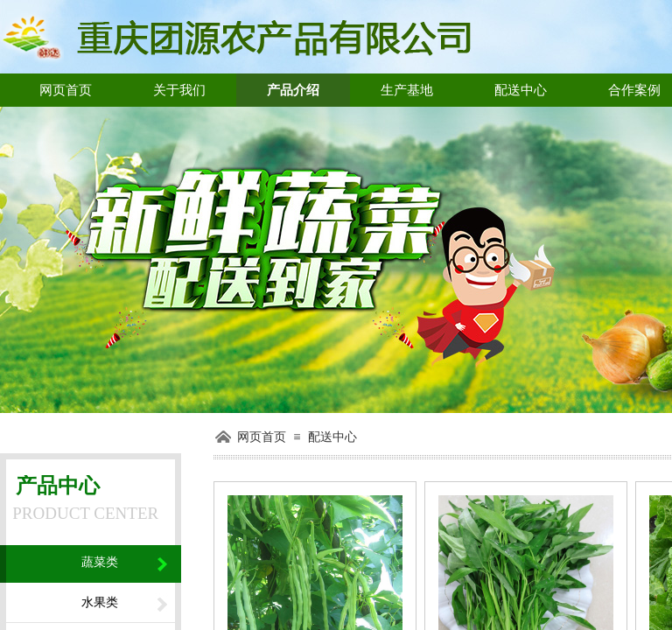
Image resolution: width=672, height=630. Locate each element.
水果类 (100, 602)
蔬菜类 (100, 562)
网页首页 (66, 90)
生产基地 (407, 90)
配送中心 (521, 90)
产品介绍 (293, 90)
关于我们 (179, 90)
